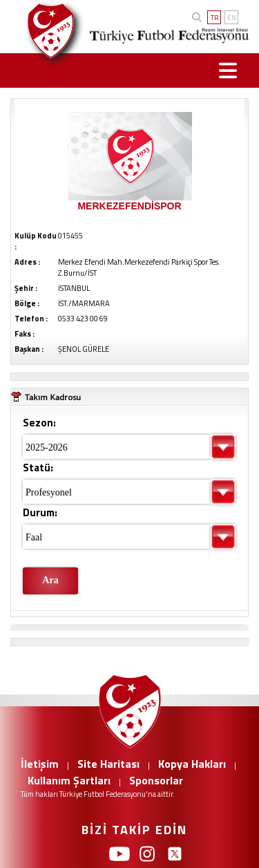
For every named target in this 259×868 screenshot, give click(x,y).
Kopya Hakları (192, 764)
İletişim (40, 764)
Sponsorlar (156, 780)
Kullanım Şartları (69, 780)
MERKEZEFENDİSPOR (129, 206)
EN (232, 18)
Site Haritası (108, 764)
